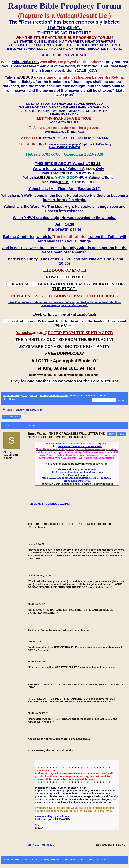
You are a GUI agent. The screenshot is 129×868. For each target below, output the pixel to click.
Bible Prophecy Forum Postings (54, 396)
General (34, 396)
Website (51, 845)
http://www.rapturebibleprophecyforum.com (77, 472)
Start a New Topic (11, 417)
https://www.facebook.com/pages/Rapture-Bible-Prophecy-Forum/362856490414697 (77, 479)
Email (36, 845)
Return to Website (11, 396)
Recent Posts (9, 399)
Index (25, 396)
